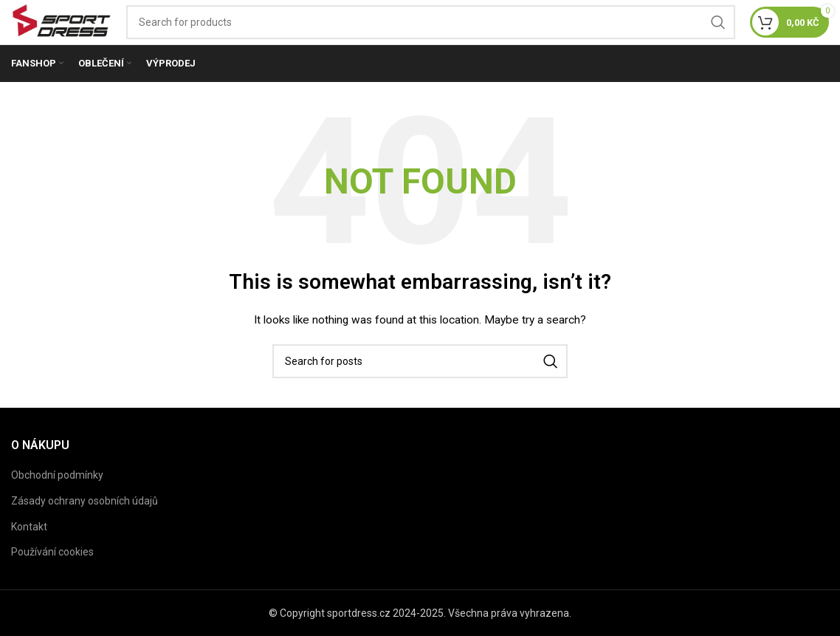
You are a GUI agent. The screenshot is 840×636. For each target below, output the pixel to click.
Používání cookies (52, 552)
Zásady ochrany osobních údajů (85, 501)
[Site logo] (61, 21)
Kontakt (29, 527)
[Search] (431, 22)
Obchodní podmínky (57, 475)
